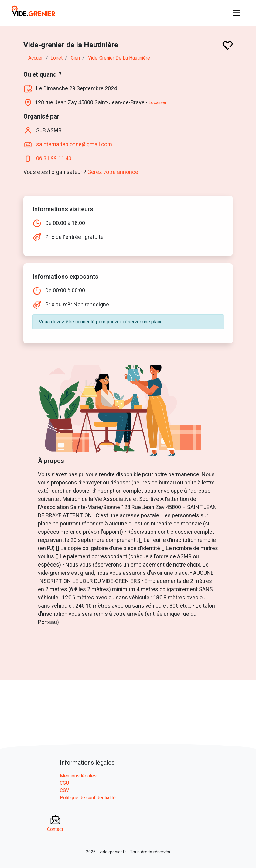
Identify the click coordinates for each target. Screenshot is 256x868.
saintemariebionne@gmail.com (74, 144)
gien (75, 58)
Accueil (36, 58)
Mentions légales (78, 776)
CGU (64, 783)
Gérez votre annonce (113, 172)
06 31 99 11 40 (54, 158)
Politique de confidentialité (88, 798)
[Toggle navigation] (237, 13)
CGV (64, 790)
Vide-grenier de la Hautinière (119, 58)
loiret (56, 58)
